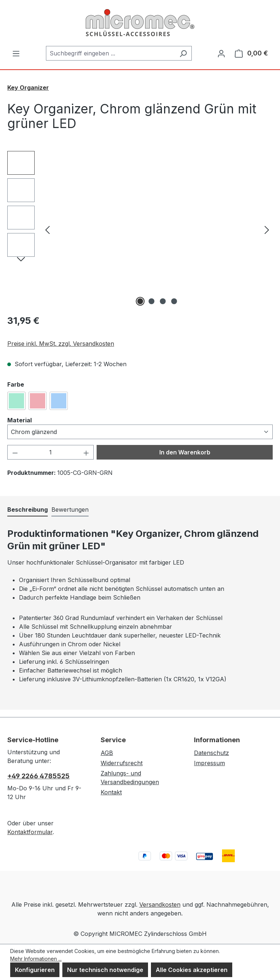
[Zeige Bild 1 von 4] (140, 301)
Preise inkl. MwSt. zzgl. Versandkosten (61, 344)
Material (20, 420)
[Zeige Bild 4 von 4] (174, 301)
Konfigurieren (35, 970)
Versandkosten (160, 905)
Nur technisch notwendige (105, 970)
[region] (140, 229)
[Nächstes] (267, 230)
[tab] (28, 510)
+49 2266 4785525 (38, 776)
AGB (107, 753)
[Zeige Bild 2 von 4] (152, 301)
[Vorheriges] (47, 230)
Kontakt (111, 792)
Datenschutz (211, 753)
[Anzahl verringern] (15, 452)
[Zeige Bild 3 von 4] (163, 301)
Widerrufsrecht (122, 763)
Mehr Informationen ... (36, 959)
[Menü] (16, 53)
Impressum (209, 763)
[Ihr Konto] (221, 53)
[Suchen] (183, 53)
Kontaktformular (30, 832)
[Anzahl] (51, 452)
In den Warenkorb (185, 452)
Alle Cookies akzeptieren (192, 970)
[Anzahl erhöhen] (86, 452)
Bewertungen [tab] (70, 510)
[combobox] (110, 53)
